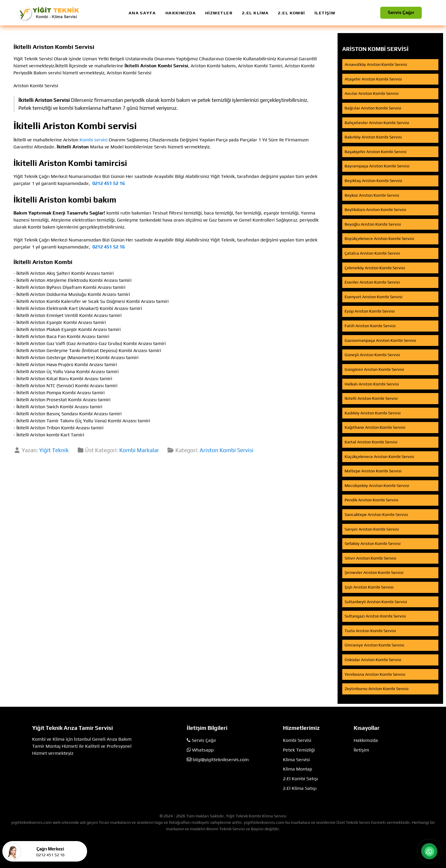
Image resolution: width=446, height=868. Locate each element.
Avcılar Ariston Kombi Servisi (372, 93)
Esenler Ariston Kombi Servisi (372, 282)
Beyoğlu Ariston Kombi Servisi (373, 224)
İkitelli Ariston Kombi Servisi (371, 398)
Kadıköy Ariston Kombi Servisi (373, 413)
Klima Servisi (296, 760)
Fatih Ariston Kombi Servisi (370, 326)
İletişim (361, 750)
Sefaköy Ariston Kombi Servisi (373, 543)
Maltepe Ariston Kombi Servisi (373, 471)
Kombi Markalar (139, 450)
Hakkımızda (366, 740)
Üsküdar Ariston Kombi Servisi (373, 660)
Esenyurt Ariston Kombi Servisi (374, 297)
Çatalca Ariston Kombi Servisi (372, 253)
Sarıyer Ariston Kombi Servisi (372, 529)
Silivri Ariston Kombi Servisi (370, 558)
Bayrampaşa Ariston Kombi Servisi (377, 166)
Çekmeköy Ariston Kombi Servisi (375, 268)
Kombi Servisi (297, 740)
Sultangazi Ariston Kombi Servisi (375, 616)
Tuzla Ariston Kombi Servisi (370, 631)
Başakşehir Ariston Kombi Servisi (376, 152)
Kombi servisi (94, 140)
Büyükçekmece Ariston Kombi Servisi (379, 239)
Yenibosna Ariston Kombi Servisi (375, 674)
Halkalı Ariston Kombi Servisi (372, 384)
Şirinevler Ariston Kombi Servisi (374, 572)
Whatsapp (203, 750)
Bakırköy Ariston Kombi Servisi (373, 137)
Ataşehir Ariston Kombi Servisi (373, 79)
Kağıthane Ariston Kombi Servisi (375, 427)
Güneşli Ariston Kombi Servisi (372, 355)
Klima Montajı (298, 769)
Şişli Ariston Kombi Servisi (369, 587)
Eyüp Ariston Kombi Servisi (370, 311)
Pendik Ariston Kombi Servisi (371, 500)
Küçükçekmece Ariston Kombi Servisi (379, 457)
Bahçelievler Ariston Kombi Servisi (377, 123)
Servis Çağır (401, 12)
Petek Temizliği (299, 750)
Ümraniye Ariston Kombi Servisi (374, 645)
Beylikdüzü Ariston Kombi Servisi (375, 210)
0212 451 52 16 (109, 183)
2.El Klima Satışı (300, 788)
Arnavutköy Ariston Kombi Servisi (376, 64)
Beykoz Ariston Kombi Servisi (372, 195)
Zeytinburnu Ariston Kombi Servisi (377, 689)
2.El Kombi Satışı (300, 779)
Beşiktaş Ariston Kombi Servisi (373, 181)
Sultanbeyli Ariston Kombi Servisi (376, 602)
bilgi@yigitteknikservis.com (221, 760)
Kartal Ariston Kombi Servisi (371, 442)
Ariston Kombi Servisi (227, 450)
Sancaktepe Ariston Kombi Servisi (376, 514)
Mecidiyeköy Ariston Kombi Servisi (377, 486)
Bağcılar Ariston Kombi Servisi (373, 108)
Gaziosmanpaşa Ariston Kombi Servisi (380, 340)
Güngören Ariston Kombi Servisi (374, 369)
